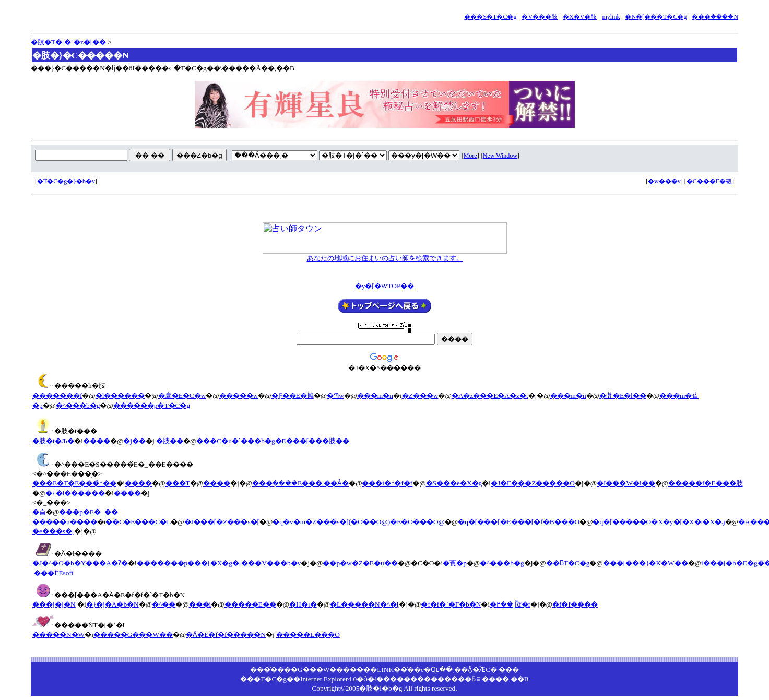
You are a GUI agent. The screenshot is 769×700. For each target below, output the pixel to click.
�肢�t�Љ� (53, 441)
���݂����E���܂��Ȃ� (300, 483)
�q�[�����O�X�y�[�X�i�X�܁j (659, 522)
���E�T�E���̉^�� (74, 483)
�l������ (120, 395)
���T (178, 483)
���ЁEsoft (54, 573)
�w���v (664, 181)
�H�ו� (303, 604)
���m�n (375, 395)
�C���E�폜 (709, 181)
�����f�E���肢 (706, 483)
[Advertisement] (385, 202)
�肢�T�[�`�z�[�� (68, 42)
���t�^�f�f (387, 483)
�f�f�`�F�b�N (451, 604)
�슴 (39, 512)
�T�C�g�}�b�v (66, 181)
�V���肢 (540, 17)
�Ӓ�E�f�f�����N (226, 634)
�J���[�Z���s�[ (222, 522)
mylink (611, 17)
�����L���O (308, 634)
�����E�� (250, 604)
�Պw (335, 395)
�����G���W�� (133, 634)
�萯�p (455, 563)
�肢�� (170, 441)
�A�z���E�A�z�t (490, 395)
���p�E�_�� (88, 512)
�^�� (164, 604)
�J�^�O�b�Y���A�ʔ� (80, 563)
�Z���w (420, 395)
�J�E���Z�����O (533, 483)
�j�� (134, 441)
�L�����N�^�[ (364, 604)
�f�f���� (575, 604)
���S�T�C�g (490, 17)
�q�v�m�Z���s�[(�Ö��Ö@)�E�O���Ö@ (359, 522)
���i (200, 604)
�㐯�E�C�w (182, 395)
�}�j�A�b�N (113, 604)
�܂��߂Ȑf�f (510, 604)
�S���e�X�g (454, 483)
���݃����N (715, 17)
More (470, 156)
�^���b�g (78, 405)
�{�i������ (75, 493)
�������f (57, 395)
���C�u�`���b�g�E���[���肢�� (273, 441)
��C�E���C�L (138, 522)
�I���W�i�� (626, 483)
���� (97, 441)
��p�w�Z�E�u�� (360, 563)
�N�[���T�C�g (656, 17)
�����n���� (65, 522)
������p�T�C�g (152, 405)
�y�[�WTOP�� (385, 286)
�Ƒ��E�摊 (293, 395)
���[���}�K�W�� (646, 563)
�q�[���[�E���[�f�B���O (519, 522)
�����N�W (58, 634)
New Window (500, 156)
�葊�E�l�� (623, 395)
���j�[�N (54, 604)
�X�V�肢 (580, 17)
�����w (239, 395)
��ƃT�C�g (568, 563)
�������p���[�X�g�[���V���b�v (219, 563)
